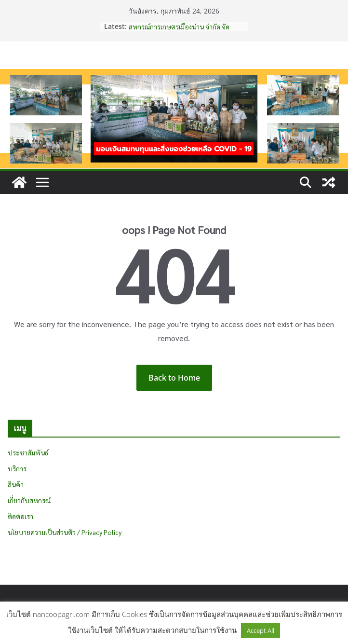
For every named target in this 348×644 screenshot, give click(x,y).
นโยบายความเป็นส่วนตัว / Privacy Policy (65, 532)
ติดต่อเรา (20, 516)
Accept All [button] (261, 630)
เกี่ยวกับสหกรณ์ (29, 500)
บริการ (17, 468)
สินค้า (16, 484)
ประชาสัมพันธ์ (28, 452)
